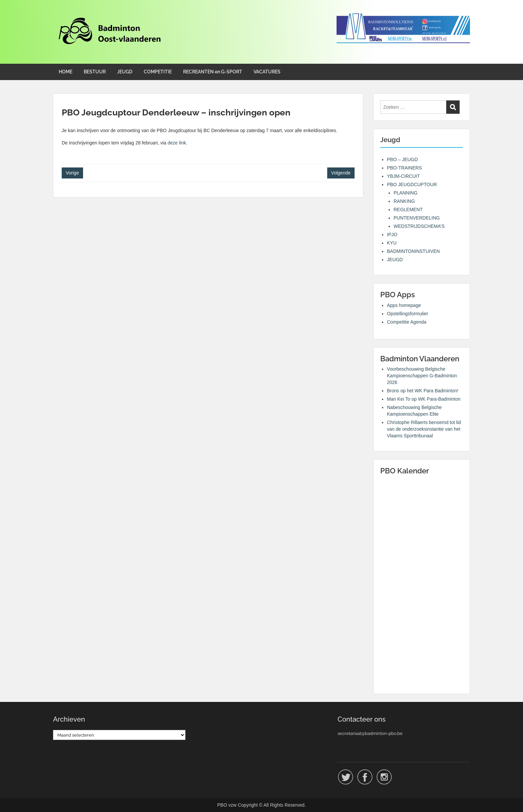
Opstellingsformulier (408, 314)
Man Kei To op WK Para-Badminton (424, 399)
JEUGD (125, 72)
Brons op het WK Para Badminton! (423, 391)
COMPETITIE (158, 72)
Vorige (72, 173)
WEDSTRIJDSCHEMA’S (419, 226)
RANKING (404, 201)
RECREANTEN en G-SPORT (213, 72)
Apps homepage (404, 305)
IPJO (392, 235)
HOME (66, 72)
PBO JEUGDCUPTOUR (412, 184)
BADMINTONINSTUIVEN (413, 251)
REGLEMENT (408, 210)
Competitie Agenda (407, 322)
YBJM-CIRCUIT (403, 176)
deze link (177, 143)
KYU (392, 243)
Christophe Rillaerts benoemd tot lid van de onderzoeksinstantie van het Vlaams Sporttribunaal (424, 429)
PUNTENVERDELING (417, 218)
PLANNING (406, 193)
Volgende (341, 173)
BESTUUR (95, 72)
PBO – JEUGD (402, 159)
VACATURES (267, 72)
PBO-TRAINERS (404, 168)
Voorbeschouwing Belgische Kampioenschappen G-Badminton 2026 (422, 376)
